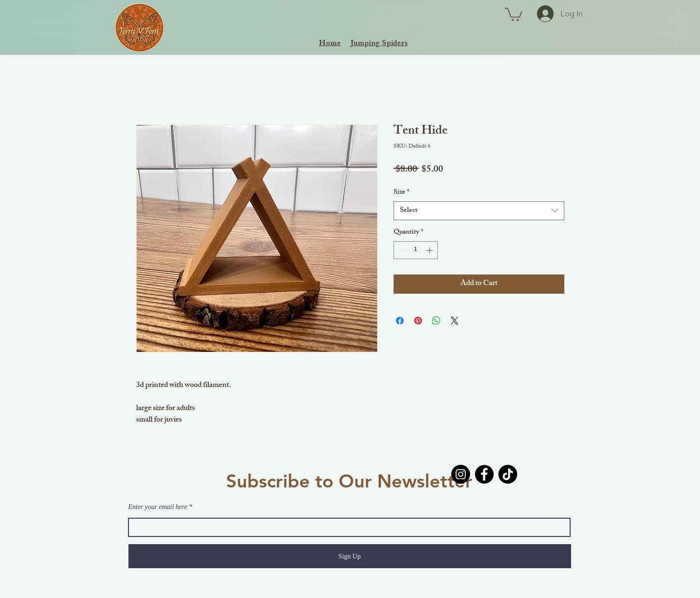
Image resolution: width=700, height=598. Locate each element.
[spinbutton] (416, 250)
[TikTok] (508, 474)
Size (401, 193)
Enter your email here (158, 507)
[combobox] (479, 211)
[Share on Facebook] (400, 321)
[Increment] (430, 250)
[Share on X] (455, 321)
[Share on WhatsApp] (436, 321)
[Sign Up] (350, 556)
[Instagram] (461, 474)
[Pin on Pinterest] (418, 321)
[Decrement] (401, 250)
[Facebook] (484, 474)
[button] (514, 14)
